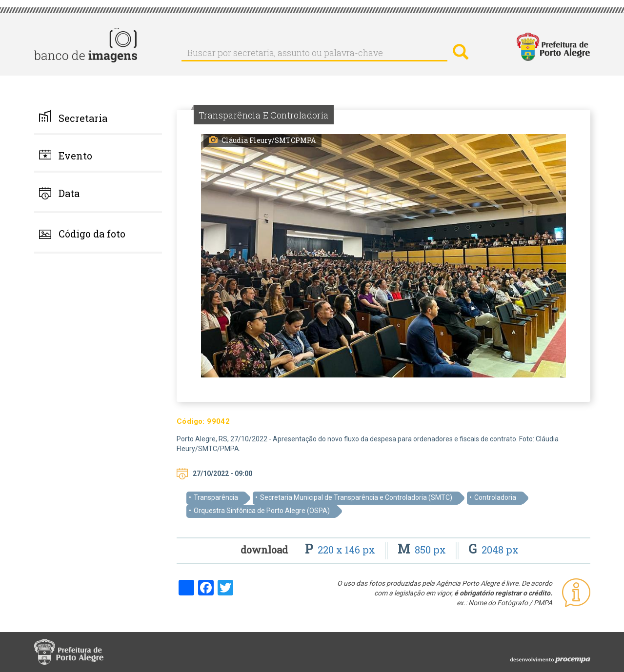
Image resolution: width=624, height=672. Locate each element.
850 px (423, 550)
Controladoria (495, 497)
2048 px (493, 550)
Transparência (216, 497)
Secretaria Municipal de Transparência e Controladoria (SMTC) (356, 497)
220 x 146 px (341, 550)
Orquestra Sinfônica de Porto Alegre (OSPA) (262, 511)
